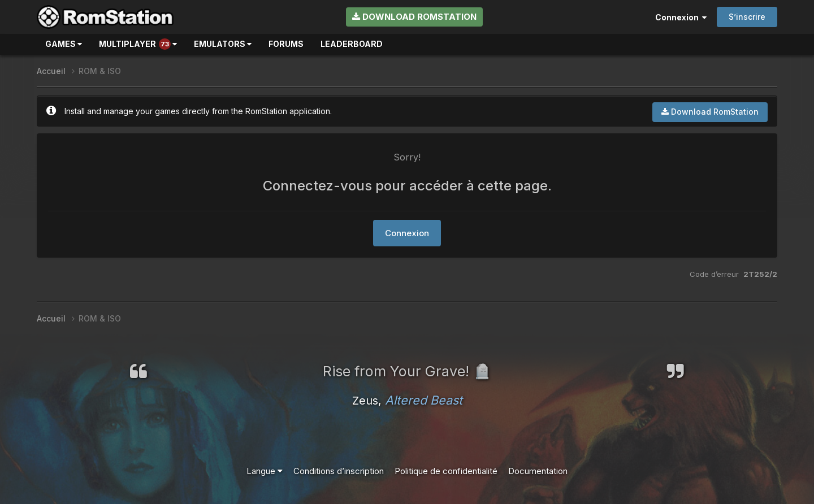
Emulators (223, 44)
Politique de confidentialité (446, 471)
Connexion (681, 17)
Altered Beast (424, 400)
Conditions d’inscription (339, 471)
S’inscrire (747, 17)
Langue (265, 471)
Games (64, 44)
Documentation (538, 471)
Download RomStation (414, 17)
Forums (286, 44)
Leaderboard (352, 44)
